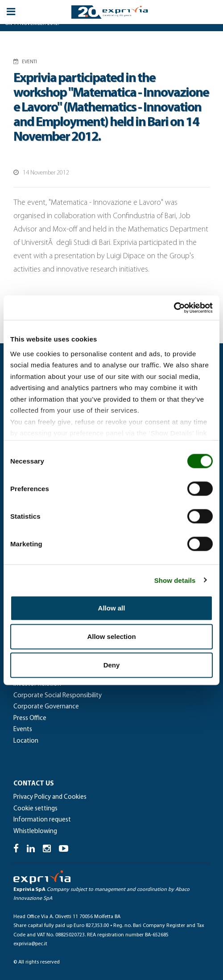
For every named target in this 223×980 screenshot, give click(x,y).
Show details (175, 580)
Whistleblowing (35, 832)
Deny (112, 665)
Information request (42, 820)
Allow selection (111, 636)
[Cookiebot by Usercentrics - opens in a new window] (174, 308)
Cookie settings (35, 809)
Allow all (112, 608)
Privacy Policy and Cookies (50, 797)
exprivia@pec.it (30, 944)
